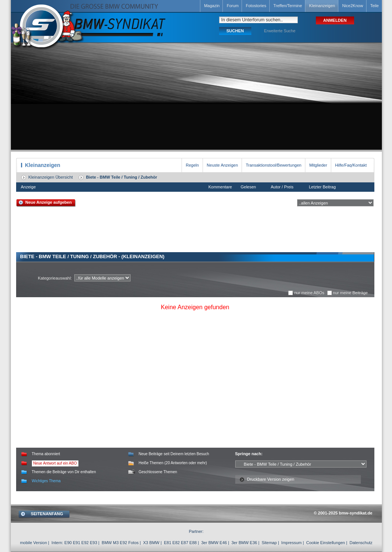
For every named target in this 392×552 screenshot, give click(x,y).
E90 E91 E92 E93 (81, 543)
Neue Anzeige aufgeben (49, 202)
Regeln (192, 165)
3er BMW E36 (244, 543)
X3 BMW (151, 543)
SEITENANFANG (47, 514)
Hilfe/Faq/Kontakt (351, 165)
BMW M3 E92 (114, 543)
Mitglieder (318, 165)
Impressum (291, 543)
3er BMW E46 (214, 543)
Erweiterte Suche (280, 31)
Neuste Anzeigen (222, 165)
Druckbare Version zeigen (271, 479)
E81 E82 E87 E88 (180, 543)
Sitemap (269, 543)
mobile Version (33, 543)
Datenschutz (361, 543)
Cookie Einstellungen (325, 543)
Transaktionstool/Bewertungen (273, 165)
